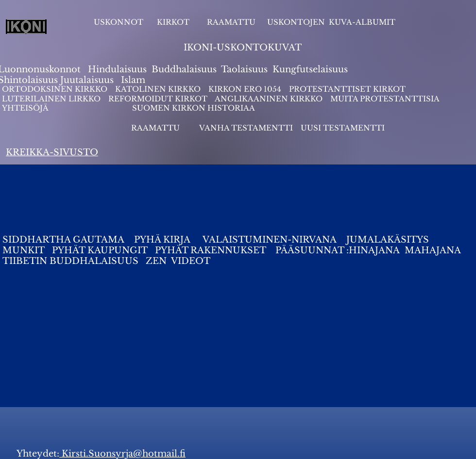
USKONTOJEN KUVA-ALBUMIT (331, 22)
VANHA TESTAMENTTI (247, 128)
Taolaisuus (244, 69)
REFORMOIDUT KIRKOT (158, 99)
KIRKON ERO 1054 (245, 89)
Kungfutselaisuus (310, 69)
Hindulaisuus (116, 69)
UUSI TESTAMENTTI (343, 128)
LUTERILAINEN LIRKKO (52, 99)
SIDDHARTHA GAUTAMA (67, 240)
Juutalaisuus (87, 80)
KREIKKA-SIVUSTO (52, 152)
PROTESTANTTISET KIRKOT (347, 89)
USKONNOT (119, 22)
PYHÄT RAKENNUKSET (209, 250)
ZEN (156, 261)
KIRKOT (174, 22)
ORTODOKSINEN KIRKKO (56, 89)
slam (135, 80)
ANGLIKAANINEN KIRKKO (269, 99)
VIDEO (187, 261)
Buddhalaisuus (184, 69)
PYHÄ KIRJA (163, 240)
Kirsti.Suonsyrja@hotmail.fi (122, 454)
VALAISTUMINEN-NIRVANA (270, 240)
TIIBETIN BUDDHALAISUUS (70, 261)
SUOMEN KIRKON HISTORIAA (194, 108)
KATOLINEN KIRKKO (159, 89)
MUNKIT (24, 250)
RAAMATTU (231, 22)
